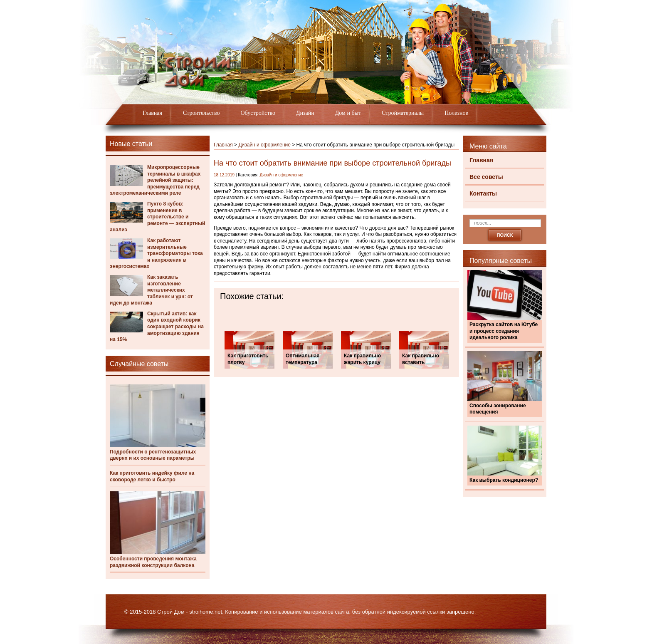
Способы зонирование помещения (498, 409)
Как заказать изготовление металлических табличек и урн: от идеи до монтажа (151, 290)
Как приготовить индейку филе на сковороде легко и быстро (152, 476)
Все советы (486, 177)
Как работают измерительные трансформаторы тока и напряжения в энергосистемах (156, 253)
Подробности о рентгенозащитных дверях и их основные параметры (153, 455)
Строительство (201, 113)
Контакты (483, 193)
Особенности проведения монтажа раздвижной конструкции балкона (153, 562)
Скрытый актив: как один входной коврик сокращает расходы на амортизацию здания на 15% (157, 327)
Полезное (456, 113)
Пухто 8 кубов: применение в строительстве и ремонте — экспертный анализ (157, 217)
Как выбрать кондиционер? (504, 480)
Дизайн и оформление (264, 145)
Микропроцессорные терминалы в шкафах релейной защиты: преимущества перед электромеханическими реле (155, 180)
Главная (152, 113)
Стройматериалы (403, 113)
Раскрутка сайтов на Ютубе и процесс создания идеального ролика (504, 331)
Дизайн (305, 113)
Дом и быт (348, 113)
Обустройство (258, 113)
